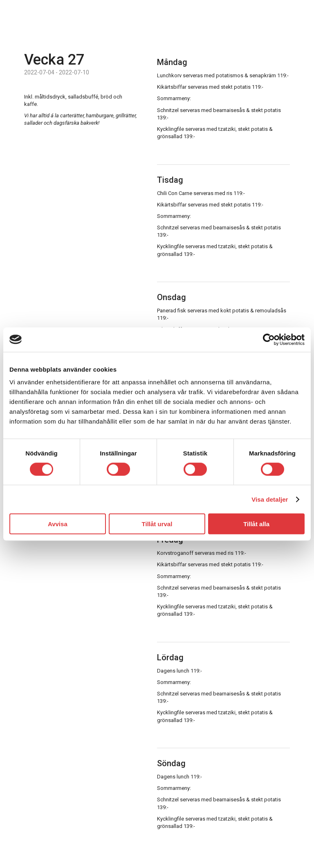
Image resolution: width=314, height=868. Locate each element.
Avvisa (58, 524)
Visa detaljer (270, 499)
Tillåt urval (157, 524)
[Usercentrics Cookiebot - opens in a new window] (269, 339)
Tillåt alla (256, 524)
